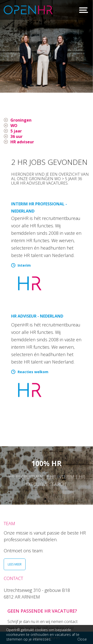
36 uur (16, 136)
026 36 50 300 (40, 610)
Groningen (21, 120)
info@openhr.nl (42, 617)
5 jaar (16, 131)
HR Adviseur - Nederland (37, 316)
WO (14, 126)
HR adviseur (22, 142)
